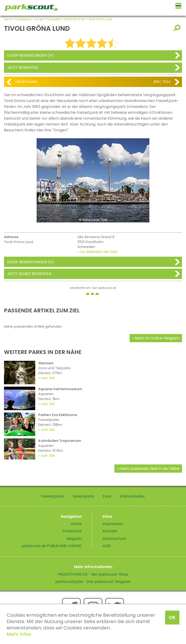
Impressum (113, 524)
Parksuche (72, 531)
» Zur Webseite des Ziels (98, 252)
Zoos (107, 496)
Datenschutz (114, 539)
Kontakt (110, 531)
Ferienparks (83, 496)
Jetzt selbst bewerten (29, 274)
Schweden (54, 19)
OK (172, 617)
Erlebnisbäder (132, 496)
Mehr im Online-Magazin (157, 338)
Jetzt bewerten (22, 68)
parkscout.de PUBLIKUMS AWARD (52, 546)
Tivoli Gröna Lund (100, 19)
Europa (39, 19)
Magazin (74, 539)
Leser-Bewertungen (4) (30, 55)
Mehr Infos (19, 634)
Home (8, 19)
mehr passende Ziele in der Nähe (149, 469)
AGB (107, 546)
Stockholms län (75, 19)
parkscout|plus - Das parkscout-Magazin (93, 582)
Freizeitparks (23, 19)
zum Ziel (48, 378)
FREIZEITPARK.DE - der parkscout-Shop (93, 574)
